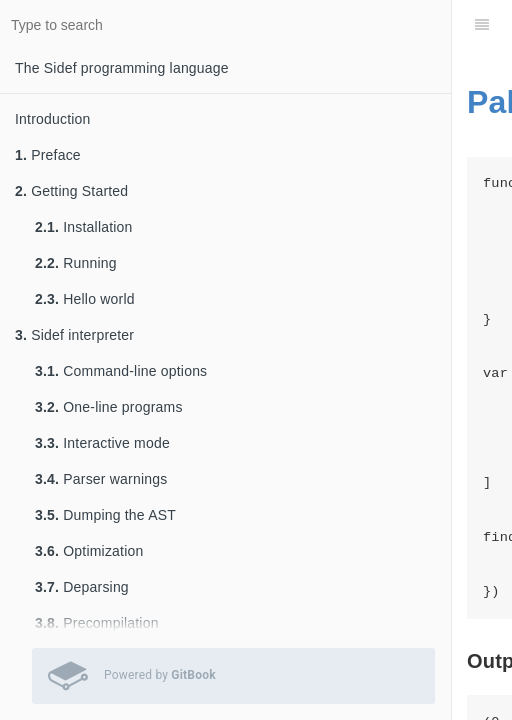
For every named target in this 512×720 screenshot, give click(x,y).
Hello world (85, 299)
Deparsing (82, 587)
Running (76, 263)
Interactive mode (102, 443)
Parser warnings (101, 479)
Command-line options (121, 371)
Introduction (53, 119)
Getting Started (71, 191)
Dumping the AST (105, 515)
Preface (48, 155)
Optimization (89, 551)
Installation (84, 227)
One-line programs (109, 407)
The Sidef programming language (122, 68)
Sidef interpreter (74, 335)
